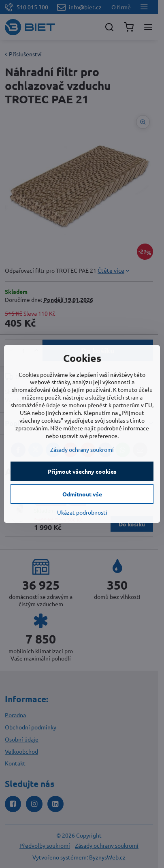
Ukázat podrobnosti (82, 512)
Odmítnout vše (82, 494)
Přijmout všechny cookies (82, 471)
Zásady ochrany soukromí (82, 449)
